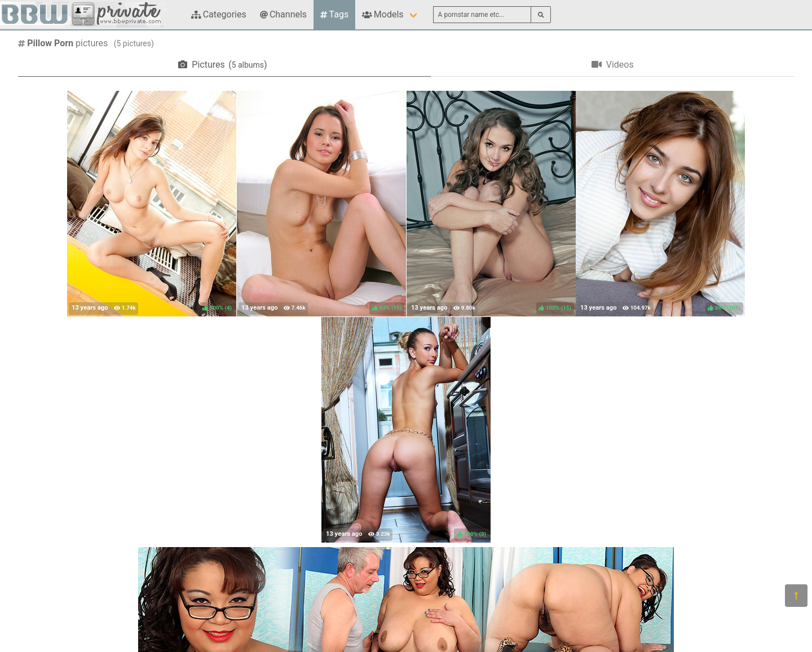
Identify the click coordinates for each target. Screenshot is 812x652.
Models (383, 14)
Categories (219, 14)
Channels (283, 14)
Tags (334, 14)
